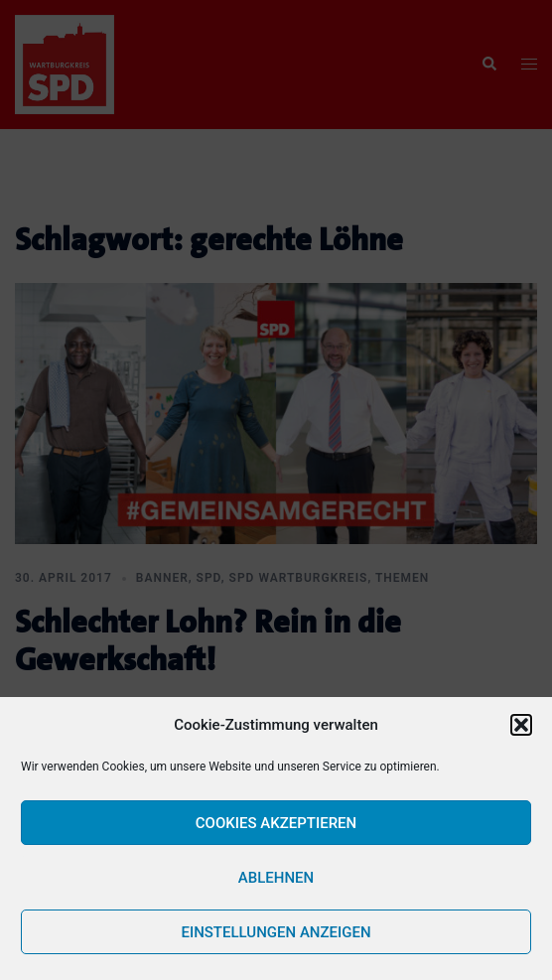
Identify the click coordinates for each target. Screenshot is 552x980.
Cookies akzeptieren (276, 823)
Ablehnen (276, 878)
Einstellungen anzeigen (276, 932)
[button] (521, 725)
